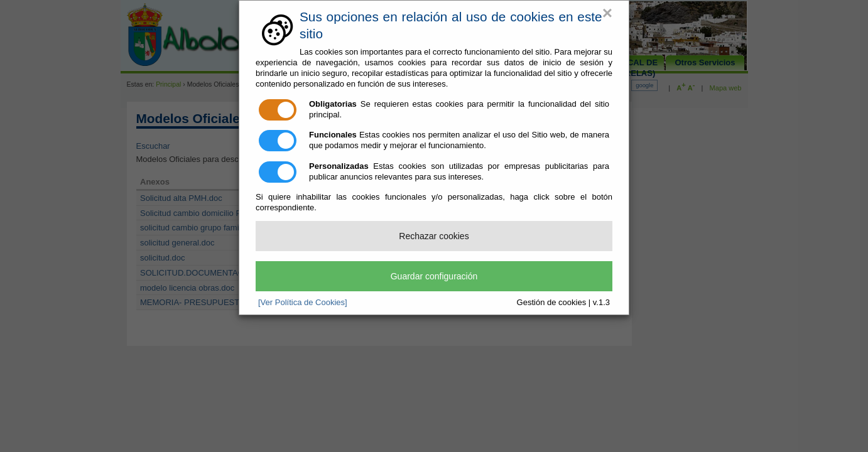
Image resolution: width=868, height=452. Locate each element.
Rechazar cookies (434, 236)
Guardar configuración (434, 276)
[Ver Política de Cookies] (303, 302)
